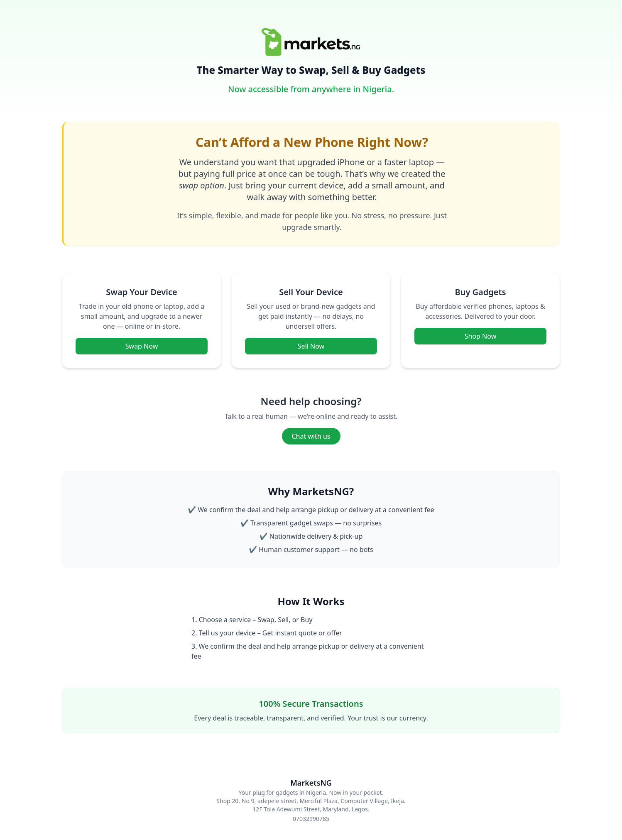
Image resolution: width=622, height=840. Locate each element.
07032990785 (311, 819)
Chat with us (311, 436)
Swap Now (142, 346)
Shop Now (480, 336)
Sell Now (311, 346)
